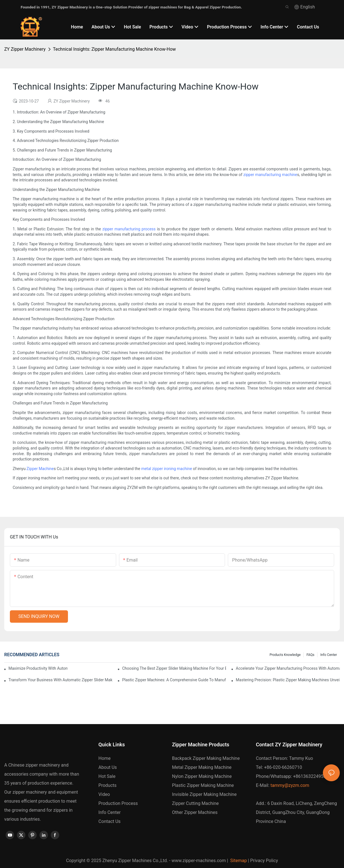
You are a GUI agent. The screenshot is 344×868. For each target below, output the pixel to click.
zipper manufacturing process (129, 229)
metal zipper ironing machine (167, 469)
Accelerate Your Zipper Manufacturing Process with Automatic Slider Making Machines (288, 668)
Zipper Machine (40, 469)
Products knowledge (285, 655)
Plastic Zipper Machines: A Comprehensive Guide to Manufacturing (174, 680)
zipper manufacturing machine (270, 175)
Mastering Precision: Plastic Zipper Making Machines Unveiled (288, 680)
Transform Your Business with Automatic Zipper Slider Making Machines (60, 680)
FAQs (310, 655)
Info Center (329, 655)
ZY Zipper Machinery (25, 49)
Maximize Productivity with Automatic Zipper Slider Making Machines (38, 668)
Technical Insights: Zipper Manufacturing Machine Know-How (114, 49)
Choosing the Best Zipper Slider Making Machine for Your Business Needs (174, 668)
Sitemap (238, 861)
